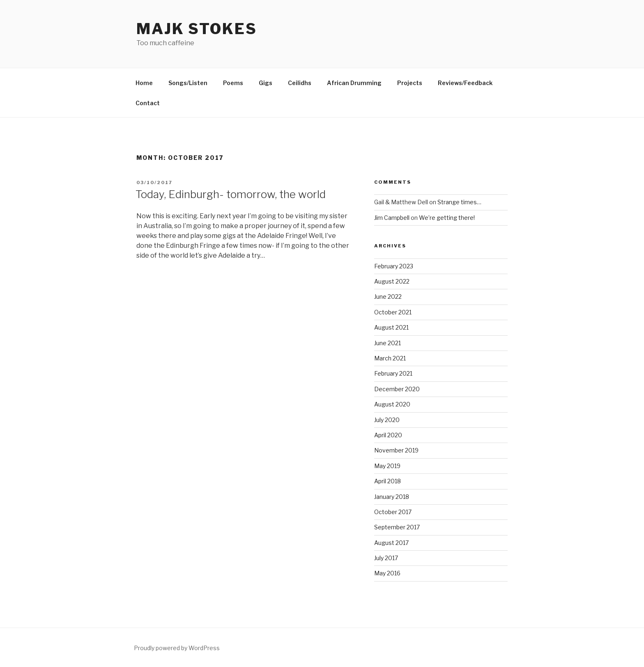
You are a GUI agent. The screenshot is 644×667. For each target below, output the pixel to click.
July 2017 (386, 558)
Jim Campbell (392, 218)
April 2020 (388, 435)
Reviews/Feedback (465, 83)
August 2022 (392, 281)
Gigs (266, 83)
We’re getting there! (447, 218)
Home (144, 83)
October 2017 (393, 512)
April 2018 (388, 481)
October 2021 (393, 312)
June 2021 (388, 343)
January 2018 (392, 497)
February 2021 (393, 373)
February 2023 (394, 266)
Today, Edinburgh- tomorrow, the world (231, 194)
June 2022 (388, 297)
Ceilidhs (300, 83)
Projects (410, 83)
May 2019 (387, 466)
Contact (148, 103)
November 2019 (396, 450)
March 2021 (390, 358)
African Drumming (354, 83)
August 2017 (391, 543)
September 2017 (397, 527)
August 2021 (391, 327)
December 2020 (397, 389)
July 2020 (387, 420)
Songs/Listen (188, 83)
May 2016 (387, 573)
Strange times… (459, 202)
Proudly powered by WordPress (177, 648)
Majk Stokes (197, 29)
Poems (233, 83)
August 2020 (392, 404)
